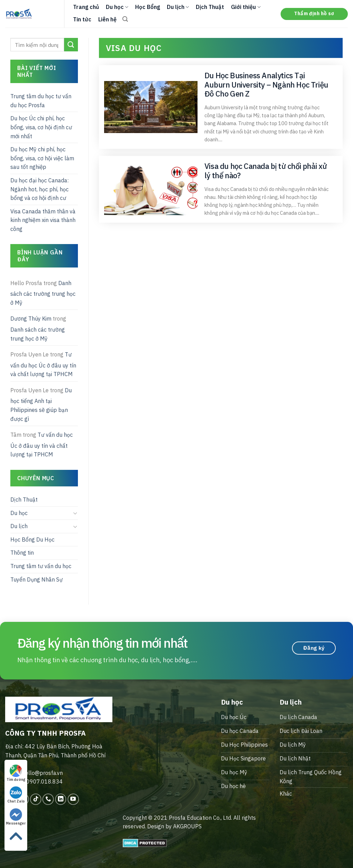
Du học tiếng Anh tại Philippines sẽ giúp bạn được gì (41, 405)
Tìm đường (16, 773)
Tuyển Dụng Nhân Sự (37, 579)
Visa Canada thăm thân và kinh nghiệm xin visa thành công (43, 220)
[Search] (125, 19)
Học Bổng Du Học (32, 539)
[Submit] (71, 45)
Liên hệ (107, 19)
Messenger (16, 817)
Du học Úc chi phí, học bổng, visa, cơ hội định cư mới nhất (41, 127)
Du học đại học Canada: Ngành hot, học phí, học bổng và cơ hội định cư (39, 189)
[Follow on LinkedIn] (61, 799)
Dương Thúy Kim (31, 319)
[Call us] (48, 799)
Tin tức (82, 19)
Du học (117, 7)
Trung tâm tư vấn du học (41, 566)
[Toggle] (75, 513)
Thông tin (22, 553)
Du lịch (178, 7)
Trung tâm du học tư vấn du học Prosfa (41, 101)
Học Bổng (148, 7)
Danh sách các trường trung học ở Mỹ (43, 293)
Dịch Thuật (210, 7)
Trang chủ (86, 7)
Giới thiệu (246, 7)
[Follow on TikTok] (36, 799)
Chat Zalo (16, 795)
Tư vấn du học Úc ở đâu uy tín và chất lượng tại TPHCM (43, 364)
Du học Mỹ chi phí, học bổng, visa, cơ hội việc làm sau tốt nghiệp (42, 158)
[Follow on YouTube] (73, 799)
